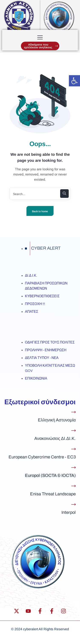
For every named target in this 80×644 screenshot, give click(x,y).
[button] (74, 81)
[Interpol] (73, 504)
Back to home (40, 211)
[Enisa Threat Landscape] (73, 486)
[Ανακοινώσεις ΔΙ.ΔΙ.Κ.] (73, 431)
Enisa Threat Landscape (53, 494)
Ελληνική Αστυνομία (57, 420)
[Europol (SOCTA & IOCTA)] (73, 468)
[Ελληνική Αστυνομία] (73, 412)
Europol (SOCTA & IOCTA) (50, 475)
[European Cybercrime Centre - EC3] (73, 449)
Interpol (69, 512)
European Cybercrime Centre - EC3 (42, 457)
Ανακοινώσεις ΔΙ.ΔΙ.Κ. (55, 438)
